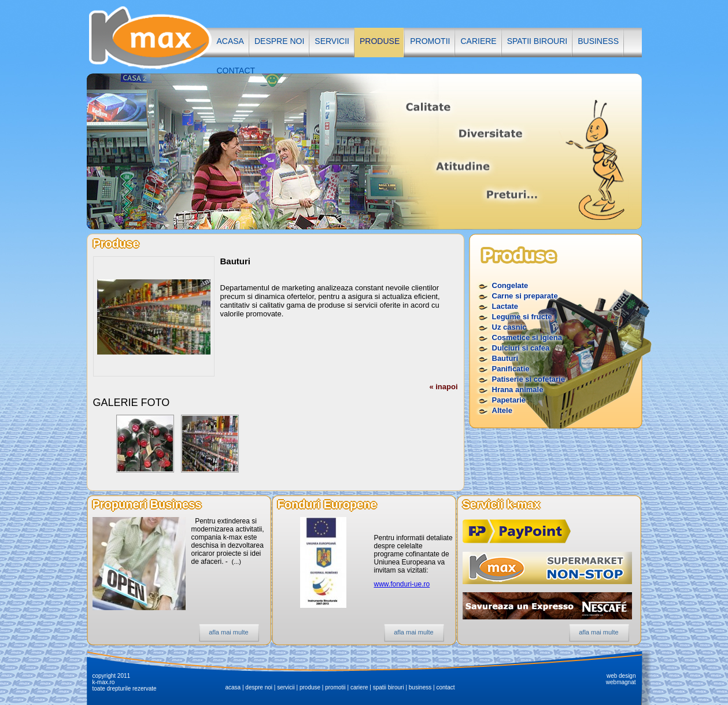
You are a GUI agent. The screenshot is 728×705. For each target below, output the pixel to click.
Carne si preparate (525, 296)
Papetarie (509, 400)
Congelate (510, 285)
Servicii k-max (502, 504)
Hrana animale (518, 390)
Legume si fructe (522, 317)
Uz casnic (509, 327)
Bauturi (505, 358)
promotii (430, 41)
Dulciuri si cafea (521, 348)
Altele (502, 410)
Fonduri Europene (327, 504)
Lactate (505, 306)
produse (380, 41)
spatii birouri (537, 41)
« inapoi (443, 387)
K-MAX (149, 37)
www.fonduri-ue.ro (402, 584)
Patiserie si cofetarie (529, 379)
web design (621, 676)
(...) (237, 562)
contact (236, 71)
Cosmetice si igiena (527, 337)
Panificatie (511, 369)
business (598, 41)
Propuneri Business (147, 504)
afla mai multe (228, 632)
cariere (478, 41)
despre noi (279, 41)
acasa (230, 41)
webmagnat (621, 682)
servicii (332, 41)
